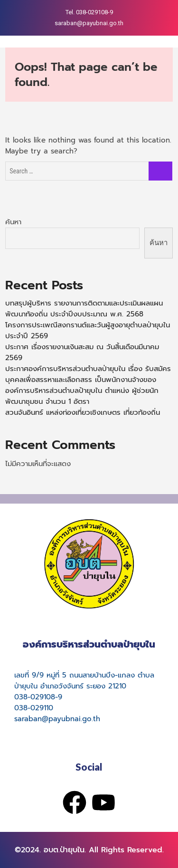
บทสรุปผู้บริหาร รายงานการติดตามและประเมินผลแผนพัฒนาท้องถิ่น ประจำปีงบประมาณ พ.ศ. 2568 (84, 309)
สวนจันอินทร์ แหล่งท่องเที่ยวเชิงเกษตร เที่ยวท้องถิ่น (83, 412)
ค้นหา (13, 222)
